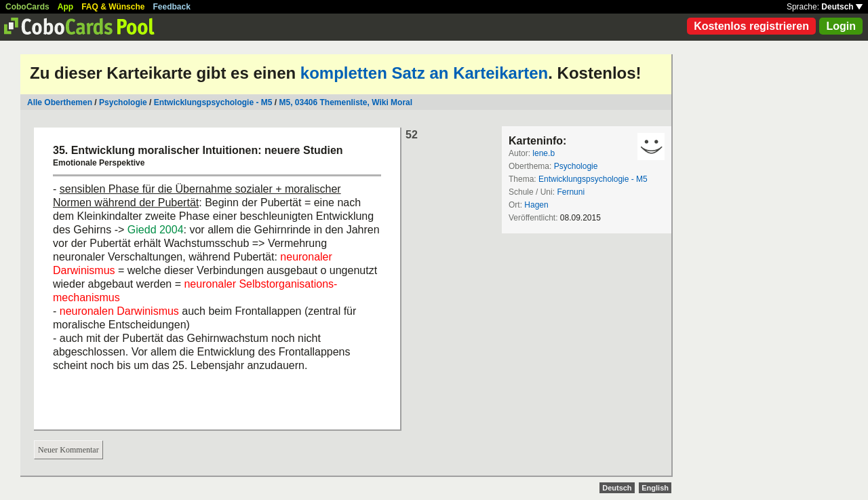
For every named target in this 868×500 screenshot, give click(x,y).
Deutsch (842, 7)
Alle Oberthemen (60, 102)
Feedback (172, 7)
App (65, 7)
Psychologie (123, 102)
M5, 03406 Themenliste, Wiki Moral (346, 102)
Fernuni (571, 192)
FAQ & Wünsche (113, 7)
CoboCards (27, 7)
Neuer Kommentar (68, 450)
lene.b (544, 153)
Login (841, 26)
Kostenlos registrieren (751, 26)
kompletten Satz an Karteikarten (424, 73)
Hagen (536, 205)
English (655, 488)
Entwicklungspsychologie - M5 (213, 102)
